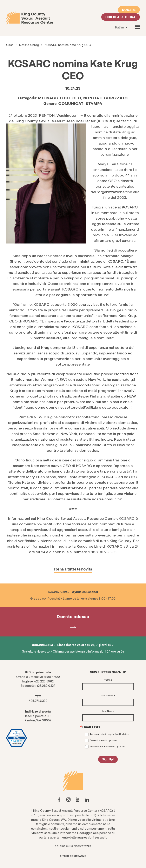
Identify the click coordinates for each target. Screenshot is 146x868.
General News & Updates (103, 740)
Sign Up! (108, 759)
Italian (120, 27)
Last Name (108, 711)
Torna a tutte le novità (73, 569)
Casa (10, 45)
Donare (129, 10)
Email (109, 680)
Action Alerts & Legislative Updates (109, 734)
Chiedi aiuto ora (121, 17)
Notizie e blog (29, 45)
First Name (109, 696)
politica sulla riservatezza (73, 846)
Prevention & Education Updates (107, 746)
